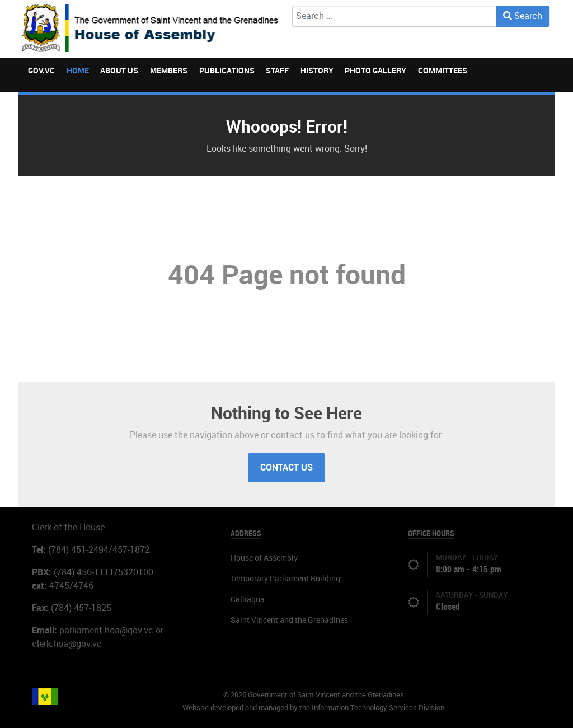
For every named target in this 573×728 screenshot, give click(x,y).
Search (523, 16)
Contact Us (286, 468)
